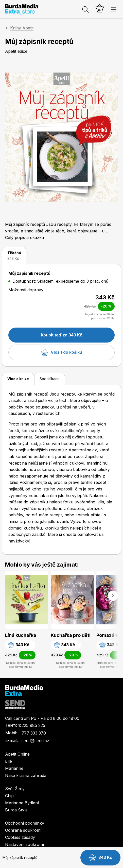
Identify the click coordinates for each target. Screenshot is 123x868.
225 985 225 (33, 725)
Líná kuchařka (21, 635)
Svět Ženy (15, 789)
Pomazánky (109, 635)
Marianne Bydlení (22, 803)
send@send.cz (35, 741)
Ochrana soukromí (23, 830)
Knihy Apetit (22, 28)
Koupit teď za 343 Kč (61, 335)
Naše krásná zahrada (26, 775)
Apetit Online (17, 754)
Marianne (14, 768)
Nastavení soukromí (24, 844)
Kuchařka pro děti (71, 635)
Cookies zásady (20, 837)
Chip (9, 796)
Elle (8, 761)
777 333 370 (34, 733)
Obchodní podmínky (25, 823)
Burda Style (16, 810)
